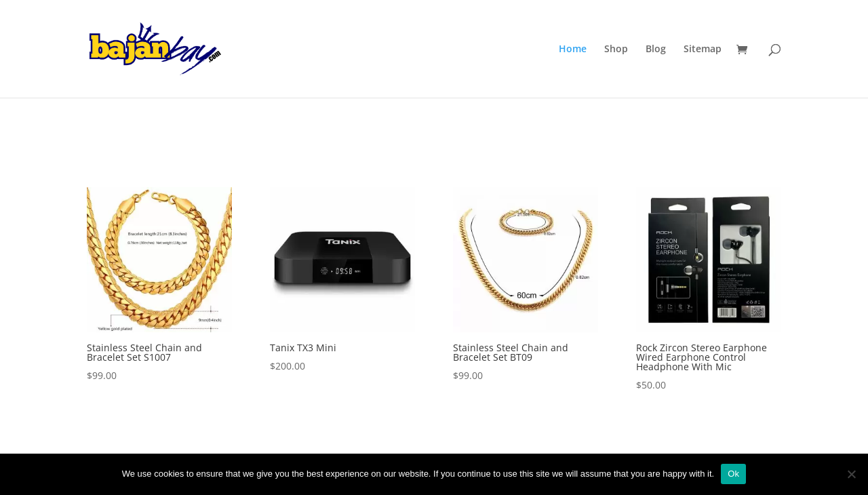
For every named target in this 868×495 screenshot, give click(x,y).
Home (573, 49)
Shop (616, 49)
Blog (656, 49)
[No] (851, 474)
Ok (733, 474)
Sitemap (703, 49)
